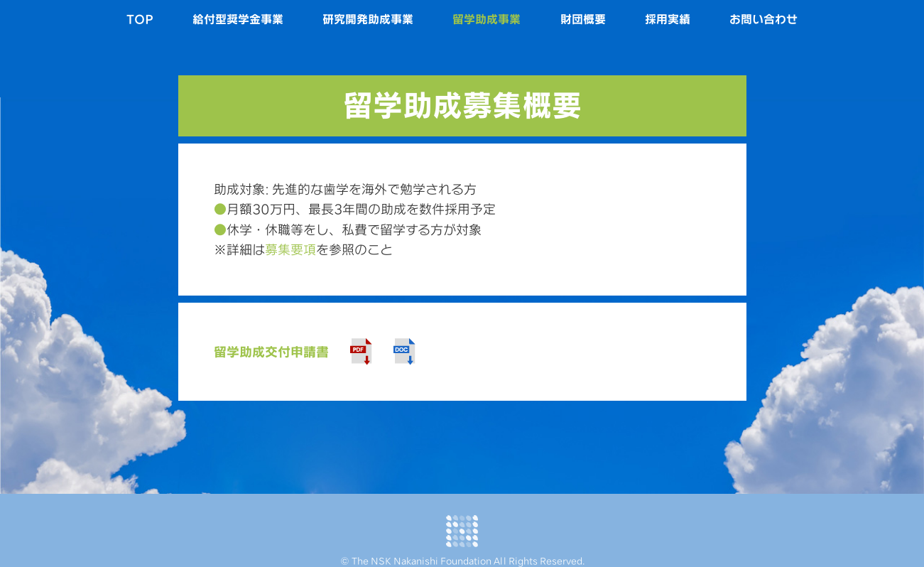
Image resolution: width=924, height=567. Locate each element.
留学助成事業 (487, 19)
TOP (140, 19)
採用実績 (668, 19)
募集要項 (290, 249)
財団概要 (583, 19)
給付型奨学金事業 (238, 19)
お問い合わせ (763, 19)
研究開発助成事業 (368, 19)
